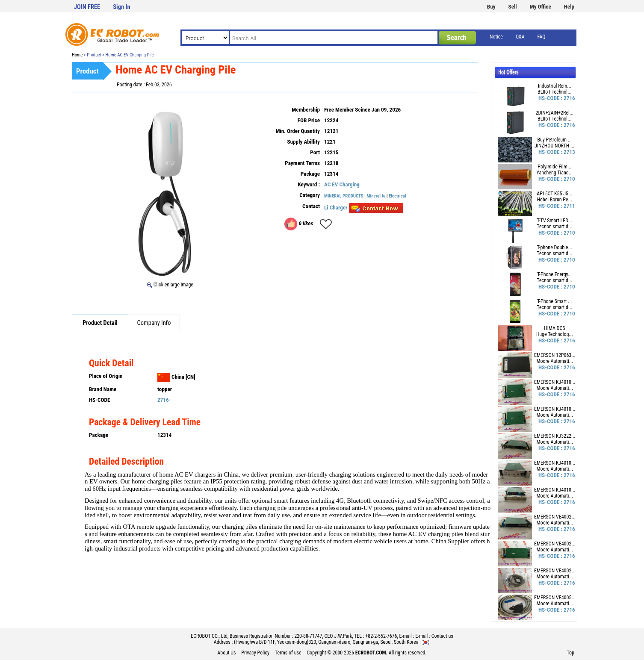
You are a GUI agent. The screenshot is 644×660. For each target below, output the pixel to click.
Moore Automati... (555, 361)
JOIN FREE (87, 7)
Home (77, 55)
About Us (226, 653)
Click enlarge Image (170, 285)
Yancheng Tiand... (555, 173)
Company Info (154, 323)
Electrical (397, 196)
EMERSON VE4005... (555, 598)
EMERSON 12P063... (555, 355)
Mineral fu (376, 196)
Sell (513, 7)
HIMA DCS (554, 328)
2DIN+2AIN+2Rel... (555, 113)
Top (570, 653)
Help (569, 7)
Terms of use (288, 653)
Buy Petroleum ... (554, 140)
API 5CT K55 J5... (554, 194)
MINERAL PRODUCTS (344, 196)
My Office (541, 7)
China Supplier (450, 541)
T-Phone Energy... (554, 274)
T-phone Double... (555, 247)
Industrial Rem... (555, 86)
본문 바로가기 (0, 0)
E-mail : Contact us (434, 636)
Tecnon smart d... (554, 227)
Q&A (520, 37)
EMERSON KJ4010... (555, 382)
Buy (491, 7)
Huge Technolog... (555, 334)
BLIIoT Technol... (555, 92)
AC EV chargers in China (207, 474)
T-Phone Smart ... (554, 301)
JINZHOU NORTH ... (554, 146)
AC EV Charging (342, 184)
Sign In (121, 7)
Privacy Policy (255, 653)
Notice (496, 37)
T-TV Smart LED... (555, 221)
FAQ (542, 37)
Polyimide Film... (554, 167)
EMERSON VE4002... (555, 517)
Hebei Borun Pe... (555, 200)
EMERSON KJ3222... (555, 436)
